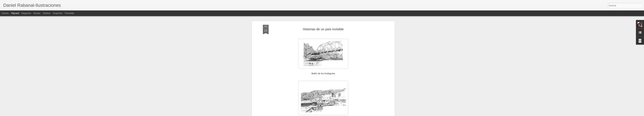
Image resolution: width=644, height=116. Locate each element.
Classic (5, 13)
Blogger (334, 114)
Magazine (26, 13)
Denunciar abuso (345, 114)
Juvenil (329, 78)
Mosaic (37, 13)
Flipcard (15, 13)
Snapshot (58, 13)
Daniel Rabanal (341, 74)
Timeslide (69, 13)
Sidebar (47, 13)
